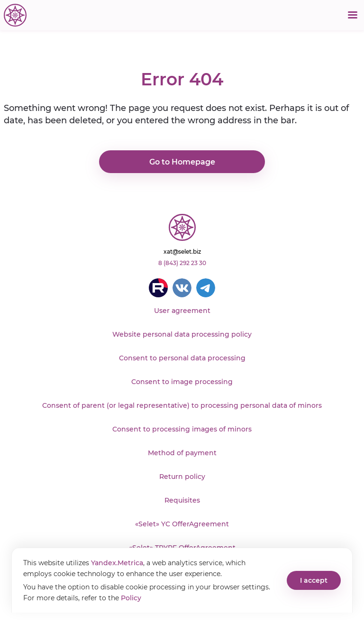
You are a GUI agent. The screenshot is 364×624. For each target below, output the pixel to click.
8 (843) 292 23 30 (182, 263)
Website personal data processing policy (182, 334)
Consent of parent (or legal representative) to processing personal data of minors (182, 405)
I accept (314, 580)
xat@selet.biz (182, 252)
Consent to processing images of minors (182, 429)
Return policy (182, 477)
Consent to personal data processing (182, 358)
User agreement (182, 311)
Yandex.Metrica (117, 563)
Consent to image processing (182, 382)
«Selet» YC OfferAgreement (182, 524)
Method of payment (182, 453)
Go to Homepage (182, 162)
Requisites (182, 500)
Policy (131, 598)
